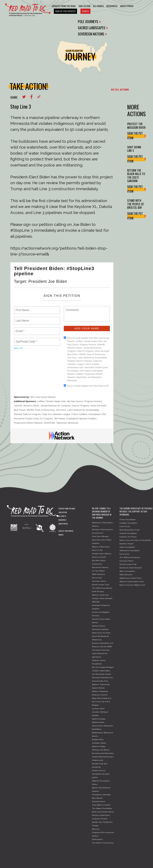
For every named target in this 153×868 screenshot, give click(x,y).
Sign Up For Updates (65, 11)
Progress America (93, 401)
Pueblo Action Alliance (102, 554)
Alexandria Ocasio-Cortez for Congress (33, 419)
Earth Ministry (98, 591)
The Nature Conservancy (103, 843)
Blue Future (20, 410)
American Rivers (99, 581)
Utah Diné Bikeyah (100, 536)
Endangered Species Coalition (81, 419)
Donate (85, 11)
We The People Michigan (103, 667)
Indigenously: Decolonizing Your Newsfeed (100, 764)
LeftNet (41, 401)
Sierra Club (97, 578)
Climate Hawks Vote (56, 401)
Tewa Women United (101, 805)
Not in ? (18, 348)
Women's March (31, 406)
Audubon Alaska (99, 743)
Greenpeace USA (97, 414)
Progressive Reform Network (28, 423)
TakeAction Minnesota (67, 423)
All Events (98, 6)
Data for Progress (80, 406)
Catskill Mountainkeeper (103, 757)
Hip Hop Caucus (75, 401)
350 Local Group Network (43, 397)
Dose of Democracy (45, 410)
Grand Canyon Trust (100, 585)
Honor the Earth (98, 406)
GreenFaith (49, 423)
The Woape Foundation (102, 808)
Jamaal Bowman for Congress (56, 406)
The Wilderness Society (102, 588)
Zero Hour (61, 410)
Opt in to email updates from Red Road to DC (86, 386)
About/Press (127, 6)
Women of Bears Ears (101, 547)
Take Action (84, 6)
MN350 (30, 410)
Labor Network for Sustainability (83, 410)
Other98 (18, 406)
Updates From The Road (64, 6)
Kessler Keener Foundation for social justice (101, 774)
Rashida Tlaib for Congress (27, 414)
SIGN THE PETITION (136, 136)
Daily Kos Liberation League (56, 414)
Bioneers (96, 829)
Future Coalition (79, 414)
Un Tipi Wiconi (98, 571)
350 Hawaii (59, 419)
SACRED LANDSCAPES (93, 28)
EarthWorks (97, 729)
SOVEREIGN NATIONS (92, 34)
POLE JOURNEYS (89, 22)
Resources (112, 6)
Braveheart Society (100, 567)
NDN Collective (99, 574)
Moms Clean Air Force (101, 633)
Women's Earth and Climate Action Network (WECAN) (102, 598)
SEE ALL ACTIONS (120, 89)
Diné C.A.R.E (97, 550)
